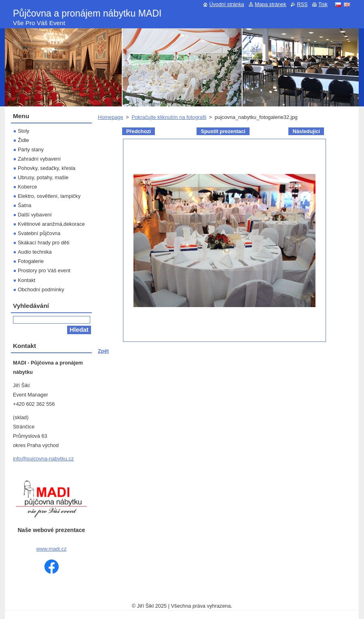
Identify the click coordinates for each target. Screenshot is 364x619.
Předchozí (139, 131)
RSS (302, 4)
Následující (306, 131)
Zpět (103, 351)
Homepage (111, 117)
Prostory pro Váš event (44, 270)
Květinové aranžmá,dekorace (51, 224)
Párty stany (31, 149)
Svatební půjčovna (39, 233)
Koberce (28, 187)
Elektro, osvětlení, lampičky (49, 196)
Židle (23, 140)
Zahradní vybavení (39, 159)
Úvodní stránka (226, 4)
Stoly (23, 131)
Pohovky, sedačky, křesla (47, 168)
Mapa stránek (271, 4)
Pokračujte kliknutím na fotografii (169, 117)
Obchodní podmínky (41, 289)
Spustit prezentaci (223, 131)
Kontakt (26, 280)
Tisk (323, 4)
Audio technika (35, 252)
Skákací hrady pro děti (43, 243)
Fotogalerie (31, 261)
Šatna (24, 205)
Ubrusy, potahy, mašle (43, 177)
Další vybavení (35, 215)
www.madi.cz (52, 549)
